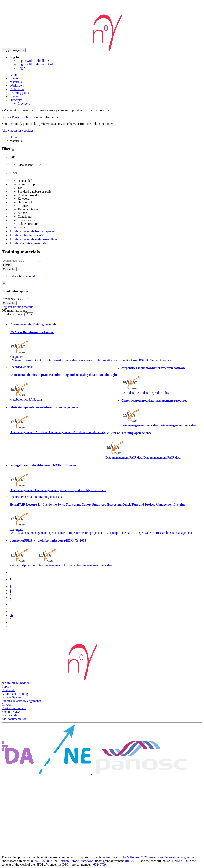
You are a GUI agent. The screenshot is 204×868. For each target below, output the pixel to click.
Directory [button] (16, 100)
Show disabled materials (28, 235)
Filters (7, 265)
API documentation (14, 719)
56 (11, 615)
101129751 (132, 861)
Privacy (6, 705)
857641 (36, 861)
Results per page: (13, 314)
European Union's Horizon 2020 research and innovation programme (150, 857)
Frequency (8, 299)
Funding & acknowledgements (21, 701)
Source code (9, 715)
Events (14, 78)
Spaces (14, 96)
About (14, 75)
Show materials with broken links (33, 239)
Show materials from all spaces (32, 231)
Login (21, 68)
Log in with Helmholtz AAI (35, 64)
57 (11, 619)
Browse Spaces (11, 697)
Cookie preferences (14, 708)
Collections (17, 89)
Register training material (18, 307)
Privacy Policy (21, 117)
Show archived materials (28, 243)
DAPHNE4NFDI (177, 861)
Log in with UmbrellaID (33, 61)
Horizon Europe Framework (76, 861)
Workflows (17, 85)
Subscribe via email (22, 276)
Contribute (8, 690)
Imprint (6, 687)
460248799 (99, 865)
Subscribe (9, 269)
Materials (16, 82)
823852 (47, 861)
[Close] (4, 283)
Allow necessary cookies (17, 131)
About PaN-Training (15, 694)
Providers (24, 103)
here (72, 124)
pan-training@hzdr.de (16, 683)
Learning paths (19, 93)
